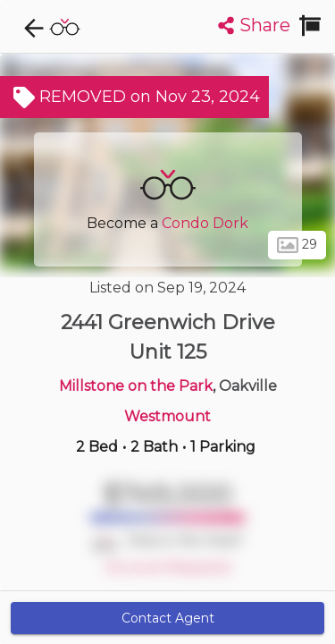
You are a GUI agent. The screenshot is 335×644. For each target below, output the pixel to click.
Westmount (167, 416)
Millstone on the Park (136, 386)
